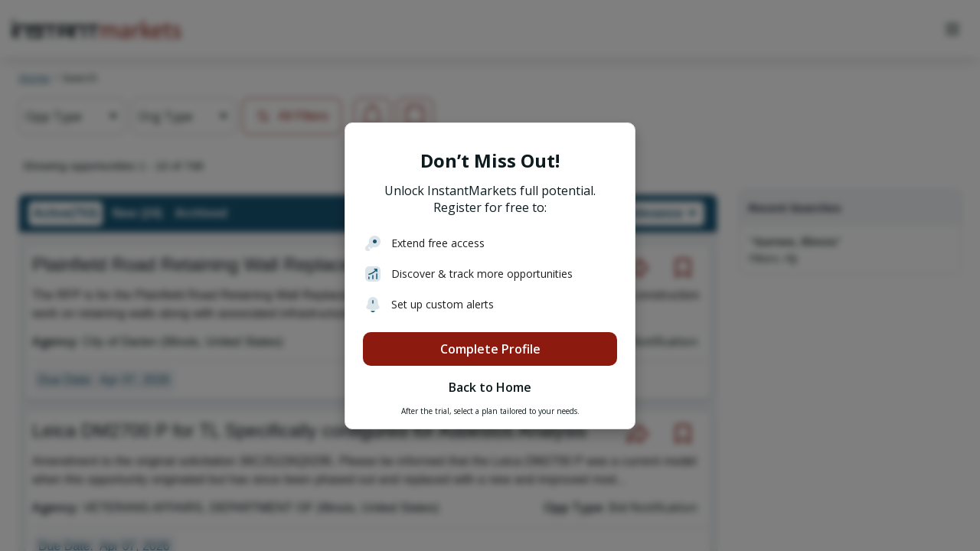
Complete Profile (490, 349)
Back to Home (490, 387)
